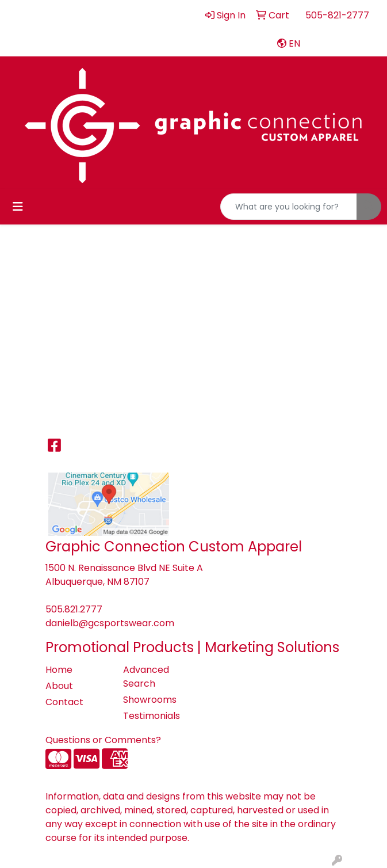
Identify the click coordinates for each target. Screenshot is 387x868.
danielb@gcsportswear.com (110, 623)
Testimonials (152, 716)
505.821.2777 (74, 609)
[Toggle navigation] (18, 207)
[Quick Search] (289, 207)
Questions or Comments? (103, 740)
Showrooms (150, 700)
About (59, 686)
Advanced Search (146, 677)
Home (59, 670)
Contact (64, 702)
